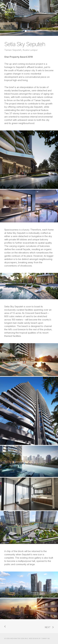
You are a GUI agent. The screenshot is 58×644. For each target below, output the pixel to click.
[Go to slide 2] (26, 31)
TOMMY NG (45, 638)
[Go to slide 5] (36, 31)
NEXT (48, 627)
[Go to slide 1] (22, 31)
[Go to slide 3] (29, 31)
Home (29, 8)
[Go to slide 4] (32, 31)
